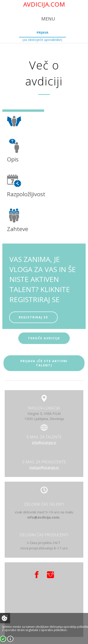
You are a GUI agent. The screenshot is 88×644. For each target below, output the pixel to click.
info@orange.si (44, 442)
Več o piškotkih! (10, 639)
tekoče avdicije (44, 338)
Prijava (42, 32)
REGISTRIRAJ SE (33, 317)
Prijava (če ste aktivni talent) (44, 363)
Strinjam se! (3, 639)
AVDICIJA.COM (44, 4)
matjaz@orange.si (44, 467)
